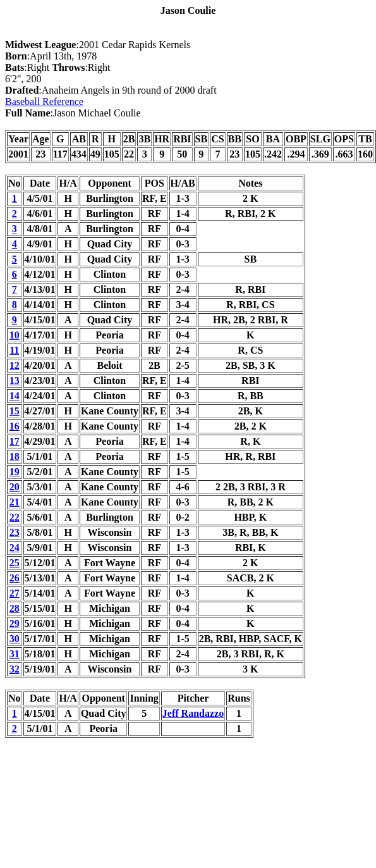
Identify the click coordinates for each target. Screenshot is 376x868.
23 (15, 532)
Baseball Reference (44, 102)
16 (15, 426)
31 (15, 654)
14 (15, 396)
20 (15, 487)
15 (15, 411)
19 (15, 472)
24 (15, 548)
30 (15, 639)
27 (15, 593)
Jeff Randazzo (193, 713)
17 (15, 441)
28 (15, 608)
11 (14, 350)
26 (15, 578)
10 (15, 335)
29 (15, 623)
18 (15, 456)
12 (15, 365)
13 (15, 381)
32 (15, 669)
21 (15, 502)
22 (15, 517)
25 (15, 563)
